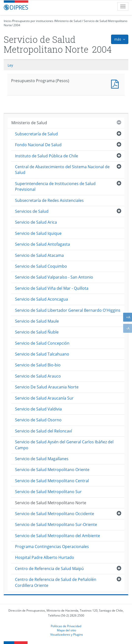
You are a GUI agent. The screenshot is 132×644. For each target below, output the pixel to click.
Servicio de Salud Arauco (38, 376)
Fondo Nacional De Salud (38, 145)
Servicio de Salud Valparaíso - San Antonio (54, 277)
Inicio (7, 21)
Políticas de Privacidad (66, 626)
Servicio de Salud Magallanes (42, 459)
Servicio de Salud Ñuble (37, 332)
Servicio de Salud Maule (37, 321)
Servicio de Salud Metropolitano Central (52, 481)
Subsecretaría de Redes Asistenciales (49, 200)
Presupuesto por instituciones (33, 21)
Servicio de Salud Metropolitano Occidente (55, 514)
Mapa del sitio (66, 630)
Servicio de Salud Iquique (38, 233)
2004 (17, 25)
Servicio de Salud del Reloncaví (43, 431)
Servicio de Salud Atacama (39, 255)
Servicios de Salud (32, 211)
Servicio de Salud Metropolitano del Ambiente (58, 536)
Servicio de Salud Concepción (42, 343)
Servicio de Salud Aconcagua (41, 299)
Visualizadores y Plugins (67, 634)
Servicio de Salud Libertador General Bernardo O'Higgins (68, 310)
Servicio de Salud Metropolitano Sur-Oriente (56, 525)
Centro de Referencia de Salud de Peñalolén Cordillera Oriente (56, 582)
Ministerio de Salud (68, 21)
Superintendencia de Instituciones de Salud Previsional (55, 186)
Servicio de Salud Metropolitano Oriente (52, 470)
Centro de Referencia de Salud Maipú (49, 569)
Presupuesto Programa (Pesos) (116, 83)
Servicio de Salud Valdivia (38, 409)
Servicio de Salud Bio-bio (38, 365)
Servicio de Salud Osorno (38, 420)
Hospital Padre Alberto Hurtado (45, 557)
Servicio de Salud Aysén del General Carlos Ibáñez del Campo (64, 445)
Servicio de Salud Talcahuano (42, 354)
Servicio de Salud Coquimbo (41, 266)
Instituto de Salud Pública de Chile (47, 156)
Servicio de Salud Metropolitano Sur (48, 492)
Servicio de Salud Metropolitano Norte (51, 503)
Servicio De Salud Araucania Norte (47, 387)
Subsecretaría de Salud (36, 134)
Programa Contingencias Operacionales (52, 547)
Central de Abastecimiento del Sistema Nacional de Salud (62, 170)
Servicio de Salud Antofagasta (42, 244)
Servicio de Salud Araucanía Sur (44, 398)
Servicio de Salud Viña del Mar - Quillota (52, 288)
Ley (10, 65)
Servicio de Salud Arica (36, 222)
